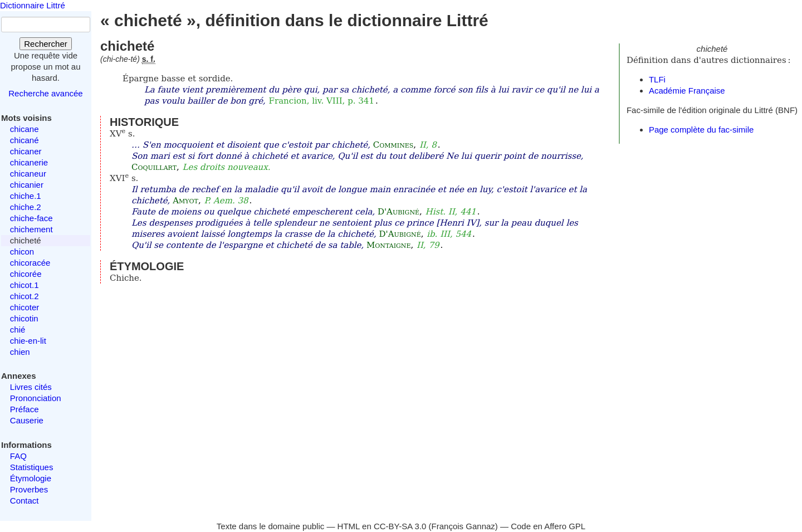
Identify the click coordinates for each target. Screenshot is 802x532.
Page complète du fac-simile (701, 130)
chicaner (26, 151)
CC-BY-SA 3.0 (400, 526)
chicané (25, 140)
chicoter (25, 307)
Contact (25, 501)
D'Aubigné (398, 212)
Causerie (27, 420)
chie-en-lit (28, 341)
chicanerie (29, 162)
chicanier (27, 185)
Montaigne (388, 245)
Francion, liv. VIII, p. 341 (322, 101)
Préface (25, 409)
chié (18, 330)
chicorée (26, 274)
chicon (22, 252)
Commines (393, 145)
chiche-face (31, 218)
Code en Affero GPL (548, 526)
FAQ (18, 456)
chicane (25, 129)
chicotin (24, 318)
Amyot (185, 201)
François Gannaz (463, 526)
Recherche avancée (45, 93)
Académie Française (687, 91)
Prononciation (36, 398)
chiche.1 (26, 196)
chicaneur (28, 174)
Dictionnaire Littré (33, 5)
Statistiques (32, 467)
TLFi (657, 79)
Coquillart (154, 167)
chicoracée (30, 263)
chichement (31, 229)
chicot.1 (25, 285)
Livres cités (31, 387)
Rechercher (46, 44)
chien (20, 352)
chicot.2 (25, 296)
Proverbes (29, 489)
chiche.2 (26, 207)
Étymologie (31, 478)
